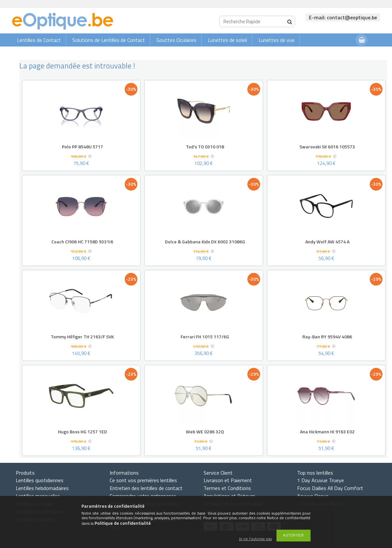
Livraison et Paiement (228, 480)
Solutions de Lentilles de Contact (109, 40)
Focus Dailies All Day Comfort (330, 488)
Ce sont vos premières (143, 480)
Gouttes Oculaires (176, 40)
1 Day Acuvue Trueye (321, 480)
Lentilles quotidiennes (40, 480)
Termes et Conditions (227, 488)
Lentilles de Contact (39, 40)
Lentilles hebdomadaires (42, 488)
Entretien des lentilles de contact (146, 488)
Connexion (338, 53)
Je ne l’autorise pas (255, 539)
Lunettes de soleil (227, 40)
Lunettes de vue (276, 40)
